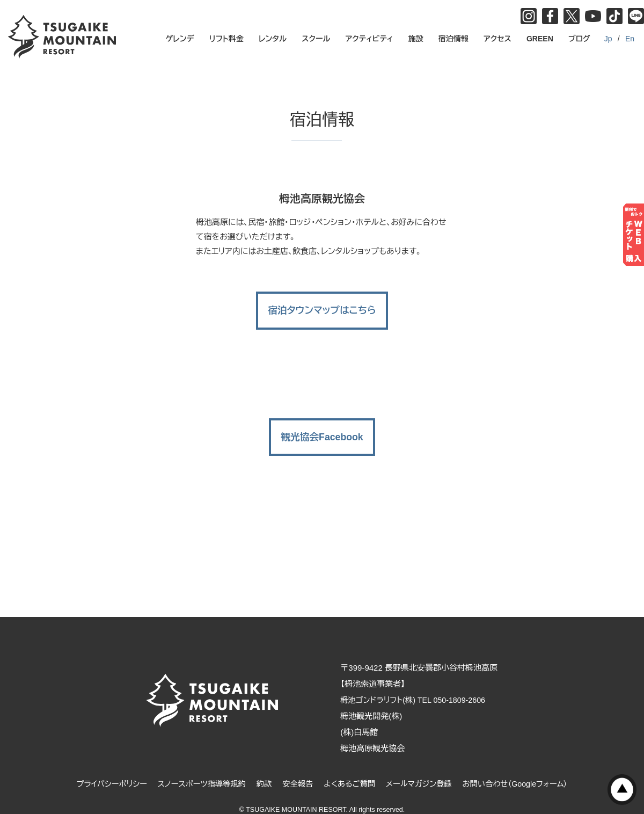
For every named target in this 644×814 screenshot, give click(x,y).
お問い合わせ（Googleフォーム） (524, 769)
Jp (608, 39)
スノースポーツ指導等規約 (197, 769)
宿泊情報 (453, 39)
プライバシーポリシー (103, 769)
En (630, 39)
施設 (416, 39)
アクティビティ (369, 39)
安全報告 (297, 769)
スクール (316, 39)
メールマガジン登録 (423, 769)
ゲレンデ (180, 39)
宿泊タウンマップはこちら (322, 303)
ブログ (579, 39)
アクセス (497, 39)
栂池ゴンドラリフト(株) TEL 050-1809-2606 (423, 685)
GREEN (540, 39)
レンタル (273, 39)
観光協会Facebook (322, 422)
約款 (262, 769)
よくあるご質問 (351, 769)
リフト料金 (226, 39)
